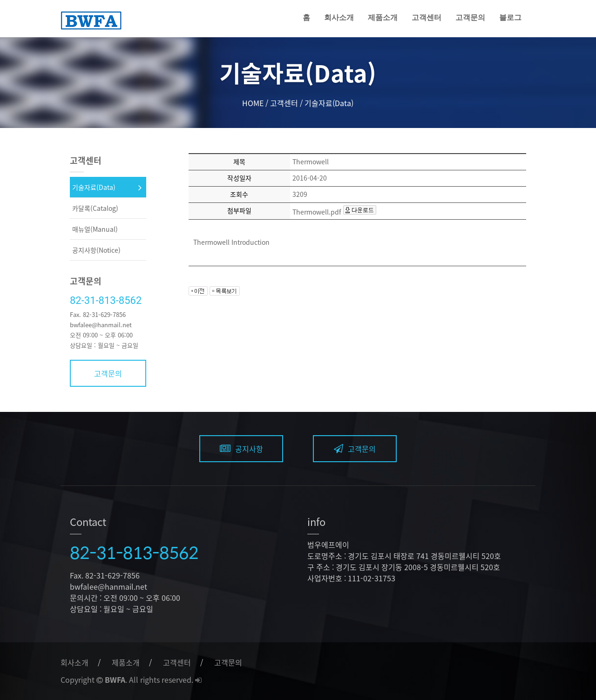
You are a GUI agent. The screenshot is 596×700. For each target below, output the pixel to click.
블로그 (510, 17)
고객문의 (470, 17)
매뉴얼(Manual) (95, 229)
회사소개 (339, 17)
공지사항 (241, 449)
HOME (253, 103)
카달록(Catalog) (95, 208)
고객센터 (427, 17)
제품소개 (383, 17)
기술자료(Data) (94, 187)
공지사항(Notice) (96, 250)
